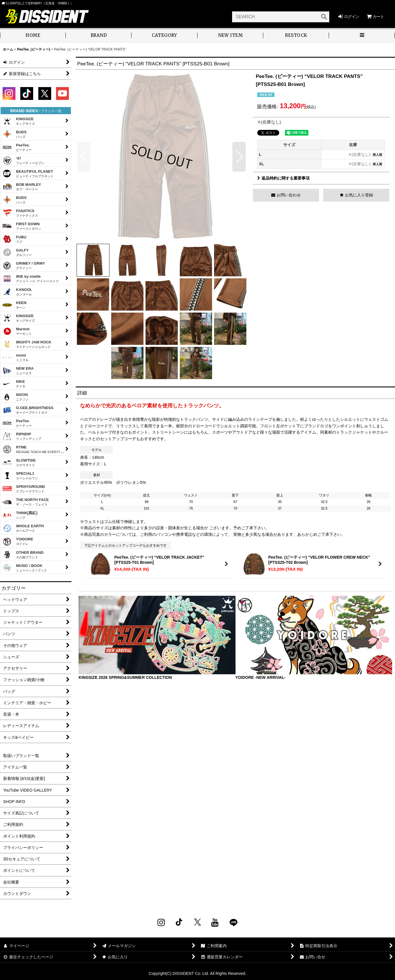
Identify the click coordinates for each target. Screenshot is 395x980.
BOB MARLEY (22, 187)
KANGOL (17, 292)
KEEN (14, 305)
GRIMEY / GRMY (24, 265)
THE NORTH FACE (26, 502)
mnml (15, 357)
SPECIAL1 (20, 476)
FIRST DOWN (22, 226)
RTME (35, 449)
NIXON (15, 397)
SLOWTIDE (19, 462)
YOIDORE (18, 542)
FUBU (14, 239)
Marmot (17, 331)
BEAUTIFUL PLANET (28, 174)
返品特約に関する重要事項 (283, 178)
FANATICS (20, 213)
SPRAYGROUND (24, 489)
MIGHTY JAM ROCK (27, 344)
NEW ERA (18, 371)
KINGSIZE (19, 121)
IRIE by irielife (30, 279)
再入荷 (377, 155)
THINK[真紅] (20, 515)
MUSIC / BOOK (25, 568)
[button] (362, 36)
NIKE (14, 384)
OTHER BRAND (23, 555)
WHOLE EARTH (23, 528)
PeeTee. (17, 147)
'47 (23, 160)
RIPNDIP (22, 436)
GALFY (17, 252)
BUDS (14, 134)
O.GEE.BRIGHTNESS (28, 410)
